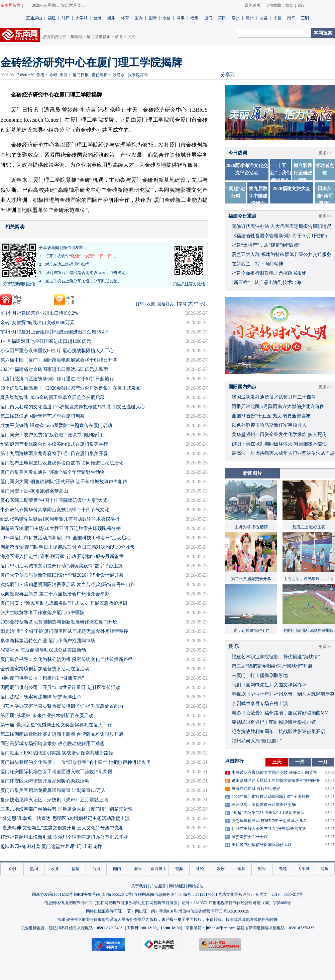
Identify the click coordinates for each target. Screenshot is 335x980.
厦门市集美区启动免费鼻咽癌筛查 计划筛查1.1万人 (53, 790)
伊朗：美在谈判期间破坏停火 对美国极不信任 (279, 444)
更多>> (325, 153)
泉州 (236, 18)
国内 (139, 18)
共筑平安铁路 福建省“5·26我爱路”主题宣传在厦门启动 (56, 426)
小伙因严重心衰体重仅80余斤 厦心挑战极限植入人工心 (57, 351)
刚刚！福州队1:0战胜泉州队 (308, 631)
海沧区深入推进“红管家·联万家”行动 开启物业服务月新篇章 (62, 556)
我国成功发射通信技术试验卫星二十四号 (274, 397)
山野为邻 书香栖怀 (251, 527)
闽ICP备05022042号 (115, 894)
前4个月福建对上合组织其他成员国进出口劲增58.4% (54, 332)
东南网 (76, 37)
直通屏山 (34, 18)
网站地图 (177, 886)
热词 (34, 869)
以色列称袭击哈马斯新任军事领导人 (269, 425)
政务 (55, 869)
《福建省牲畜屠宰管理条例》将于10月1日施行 (280, 236)
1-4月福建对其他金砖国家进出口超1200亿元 (46, 341)
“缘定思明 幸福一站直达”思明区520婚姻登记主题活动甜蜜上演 (65, 818)
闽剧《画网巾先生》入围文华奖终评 (269, 685)
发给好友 (165, 304)
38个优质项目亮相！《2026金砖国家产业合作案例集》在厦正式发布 (71, 388)
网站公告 (196, 886)
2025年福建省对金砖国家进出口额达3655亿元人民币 (54, 369)
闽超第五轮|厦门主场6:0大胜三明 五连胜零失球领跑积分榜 (61, 528)
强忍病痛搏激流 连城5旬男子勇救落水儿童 (269, 821)
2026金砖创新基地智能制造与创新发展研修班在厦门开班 (59, 622)
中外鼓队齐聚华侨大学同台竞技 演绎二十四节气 (274, 773)
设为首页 (253, 5)
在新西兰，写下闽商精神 (257, 264)
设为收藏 (273, 5)
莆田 (222, 18)
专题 (166, 18)
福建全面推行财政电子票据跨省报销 (269, 273)
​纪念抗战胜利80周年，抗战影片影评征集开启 (278, 732)
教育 (119, 37)
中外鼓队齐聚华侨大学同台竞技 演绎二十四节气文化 (55, 510)
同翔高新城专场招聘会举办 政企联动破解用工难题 (52, 744)
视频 (179, 869)
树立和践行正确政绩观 (303, 173)
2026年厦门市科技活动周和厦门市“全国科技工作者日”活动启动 (66, 538)
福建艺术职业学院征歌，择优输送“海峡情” (276, 657)
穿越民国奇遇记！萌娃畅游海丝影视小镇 (274, 722)
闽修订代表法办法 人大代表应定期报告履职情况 (282, 226)
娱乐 (111, 18)
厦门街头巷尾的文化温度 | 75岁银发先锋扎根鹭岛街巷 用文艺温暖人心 (73, 407)
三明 (305, 18)
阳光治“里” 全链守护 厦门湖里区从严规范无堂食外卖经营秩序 (64, 631)
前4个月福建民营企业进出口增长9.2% (39, 313)
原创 (12, 869)
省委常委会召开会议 (250, 837)
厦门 (208, 18)
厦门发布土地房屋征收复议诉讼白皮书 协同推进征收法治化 (62, 463)
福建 (52, 18)
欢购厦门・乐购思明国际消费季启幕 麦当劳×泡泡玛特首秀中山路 (68, 585)
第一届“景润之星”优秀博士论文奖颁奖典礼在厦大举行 (56, 725)
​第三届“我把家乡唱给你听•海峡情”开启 (272, 666)
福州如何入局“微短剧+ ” (257, 741)
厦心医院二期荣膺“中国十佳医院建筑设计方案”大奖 (54, 500)
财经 (262, 869)
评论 (200, 869)
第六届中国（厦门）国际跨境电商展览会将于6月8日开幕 (59, 360)
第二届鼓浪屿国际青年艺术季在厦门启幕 (42, 416)
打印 (140, 304)
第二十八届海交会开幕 (251, 579)
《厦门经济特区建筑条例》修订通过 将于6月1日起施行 (57, 379)
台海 (97, 18)
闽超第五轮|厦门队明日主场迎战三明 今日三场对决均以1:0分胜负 (68, 547)
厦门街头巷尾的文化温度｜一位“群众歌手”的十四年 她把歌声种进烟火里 (76, 762)
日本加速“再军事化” (325, 196)
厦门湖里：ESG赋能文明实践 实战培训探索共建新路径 (57, 753)
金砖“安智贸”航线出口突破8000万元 (37, 323)
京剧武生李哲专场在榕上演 (260, 704)
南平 (291, 18)
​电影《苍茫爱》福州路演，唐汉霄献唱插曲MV (280, 713)
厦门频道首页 (99, 37)
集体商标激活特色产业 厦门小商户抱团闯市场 (48, 641)
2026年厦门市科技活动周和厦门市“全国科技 (271, 797)
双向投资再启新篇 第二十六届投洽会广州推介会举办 (55, 594)
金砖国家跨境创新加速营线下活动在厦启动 (45, 669)
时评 (66, 18)
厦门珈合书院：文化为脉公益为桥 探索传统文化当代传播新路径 (67, 659)
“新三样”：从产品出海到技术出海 (266, 283)
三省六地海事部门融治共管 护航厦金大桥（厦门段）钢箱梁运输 (67, 809)
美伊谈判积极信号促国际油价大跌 (262, 845)
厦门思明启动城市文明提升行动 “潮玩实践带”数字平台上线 (62, 566)
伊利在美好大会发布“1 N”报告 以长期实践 (269, 829)
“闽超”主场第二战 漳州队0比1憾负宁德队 (268, 813)
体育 (125, 18)
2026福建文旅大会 (292, 189)
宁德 (277, 18)
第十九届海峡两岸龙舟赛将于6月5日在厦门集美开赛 (54, 454)
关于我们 (139, 886)
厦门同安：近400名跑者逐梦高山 (34, 491)
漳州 (250, 18)
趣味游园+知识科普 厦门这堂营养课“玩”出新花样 (51, 847)
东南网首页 (10, 5)
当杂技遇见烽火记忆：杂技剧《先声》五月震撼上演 (54, 800)
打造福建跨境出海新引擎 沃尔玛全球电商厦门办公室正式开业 (64, 837)
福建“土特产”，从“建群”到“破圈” (266, 245)
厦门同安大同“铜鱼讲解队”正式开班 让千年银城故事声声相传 (64, 482)
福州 (194, 18)
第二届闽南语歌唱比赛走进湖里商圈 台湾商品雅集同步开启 (62, 734)
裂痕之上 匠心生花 (309, 527)
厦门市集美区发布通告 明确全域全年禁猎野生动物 (52, 472)
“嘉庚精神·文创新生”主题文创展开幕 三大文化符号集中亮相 (62, 828)
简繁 (289, 5)
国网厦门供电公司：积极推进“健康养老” (42, 678)
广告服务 (158, 886)
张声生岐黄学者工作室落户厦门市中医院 (42, 613)
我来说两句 (138, 75)
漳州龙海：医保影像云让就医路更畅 (264, 805)
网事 (181, 18)
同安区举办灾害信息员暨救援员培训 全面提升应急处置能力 (62, 706)
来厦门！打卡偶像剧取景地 (260, 675)
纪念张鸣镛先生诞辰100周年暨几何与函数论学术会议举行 (60, 519)
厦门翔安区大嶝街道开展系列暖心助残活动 (45, 781)
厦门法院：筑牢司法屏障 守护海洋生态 (41, 697)
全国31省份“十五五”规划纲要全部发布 (271, 416)
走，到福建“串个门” (251, 631)
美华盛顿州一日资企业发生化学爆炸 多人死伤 (279, 435)
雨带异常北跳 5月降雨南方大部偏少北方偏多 (278, 406)
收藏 (151, 304)
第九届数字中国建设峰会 (258, 196)
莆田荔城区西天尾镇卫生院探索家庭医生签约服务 (276, 781)
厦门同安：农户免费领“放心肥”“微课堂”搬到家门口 (54, 435)
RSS (301, 5)
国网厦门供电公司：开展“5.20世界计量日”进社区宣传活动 (60, 687)
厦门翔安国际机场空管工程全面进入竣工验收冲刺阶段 (57, 772)
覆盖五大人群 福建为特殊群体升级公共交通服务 (282, 254)
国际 (153, 18)
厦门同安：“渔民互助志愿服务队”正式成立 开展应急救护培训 (64, 603)
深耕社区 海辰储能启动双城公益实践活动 (43, 650)
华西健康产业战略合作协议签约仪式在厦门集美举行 (54, 444)
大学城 (82, 18)
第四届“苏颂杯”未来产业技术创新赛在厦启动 (47, 716)
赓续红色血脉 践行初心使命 (256, 789)
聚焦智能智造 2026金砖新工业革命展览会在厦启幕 (52, 397)
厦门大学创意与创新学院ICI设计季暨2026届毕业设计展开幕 (62, 575)
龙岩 (263, 18)
